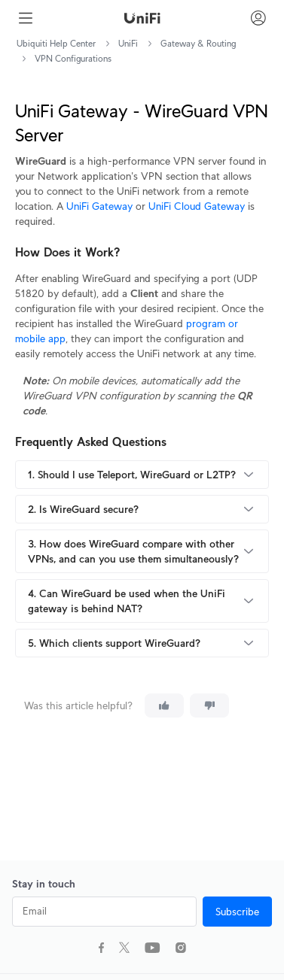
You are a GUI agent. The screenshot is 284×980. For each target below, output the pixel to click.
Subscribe (237, 912)
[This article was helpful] (164, 705)
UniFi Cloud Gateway (197, 206)
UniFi (128, 43)
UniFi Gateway (99, 206)
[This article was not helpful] (209, 705)
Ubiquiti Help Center (56, 43)
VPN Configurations (73, 58)
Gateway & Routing (198, 43)
